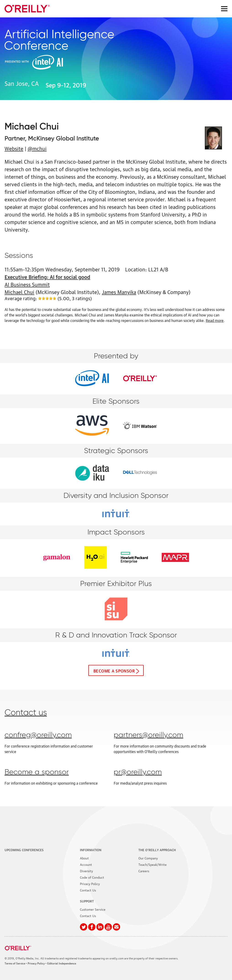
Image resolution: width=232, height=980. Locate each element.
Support (87, 901)
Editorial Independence (62, 963)
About (84, 858)
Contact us (26, 713)
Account (86, 864)
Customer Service (93, 909)
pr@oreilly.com (138, 772)
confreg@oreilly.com (38, 735)
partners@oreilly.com (148, 735)
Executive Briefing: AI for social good (47, 277)
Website (14, 148)
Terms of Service (15, 963)
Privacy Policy (90, 883)
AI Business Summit (27, 284)
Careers (144, 871)
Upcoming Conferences (24, 850)
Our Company (148, 858)
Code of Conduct (92, 877)
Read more (215, 320)
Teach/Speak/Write (153, 864)
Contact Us (88, 890)
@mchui (37, 148)
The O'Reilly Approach (157, 850)
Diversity (86, 871)
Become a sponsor (114, 670)
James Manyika (119, 292)
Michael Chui (19, 292)
